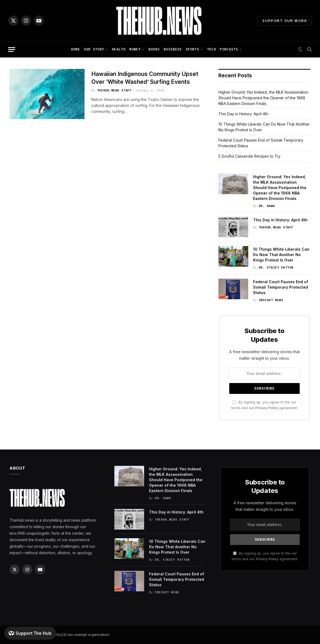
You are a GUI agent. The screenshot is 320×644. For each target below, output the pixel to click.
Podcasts (229, 49)
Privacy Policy (267, 408)
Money (135, 49)
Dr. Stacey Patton (276, 267)
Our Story (94, 49)
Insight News (271, 300)
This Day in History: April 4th (243, 114)
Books (154, 49)
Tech (211, 49)
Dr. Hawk (267, 206)
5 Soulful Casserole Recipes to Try (249, 156)
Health (119, 49)
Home (75, 49)
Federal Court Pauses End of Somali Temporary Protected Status (281, 287)
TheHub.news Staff (114, 90)
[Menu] (12, 50)
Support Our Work (285, 21)
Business (173, 49)
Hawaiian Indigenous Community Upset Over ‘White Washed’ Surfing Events (145, 78)
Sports (192, 49)
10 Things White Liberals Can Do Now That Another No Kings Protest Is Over (281, 255)
